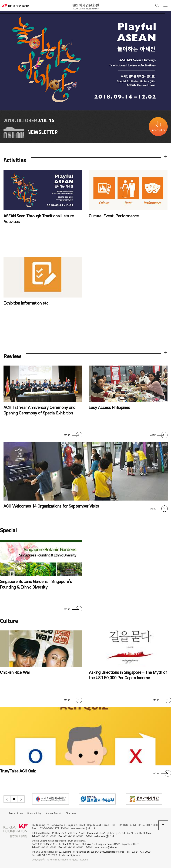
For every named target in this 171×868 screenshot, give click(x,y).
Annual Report (53, 813)
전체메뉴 (165, 5)
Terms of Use (16, 813)
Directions (71, 813)
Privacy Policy (34, 813)
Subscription (158, 130)
